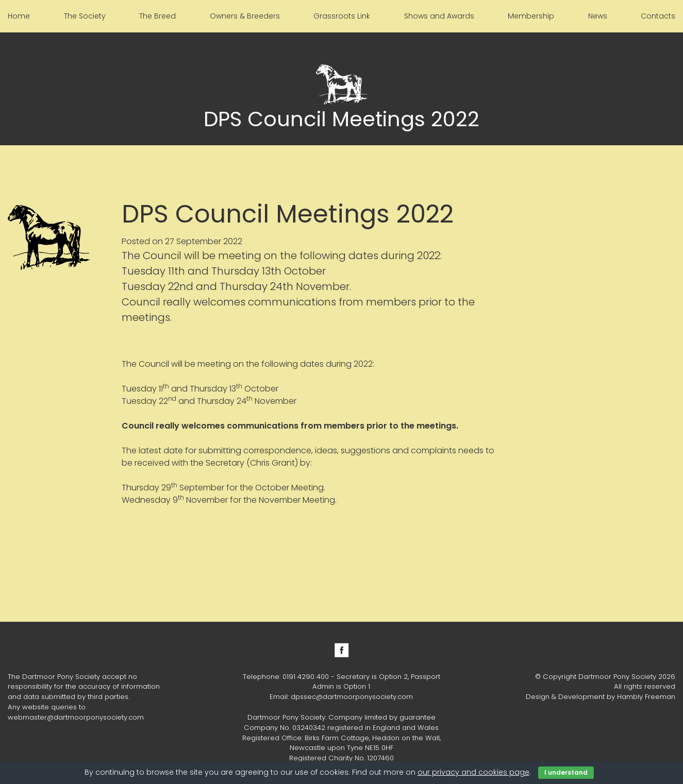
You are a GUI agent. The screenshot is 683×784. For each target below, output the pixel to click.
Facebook (342, 650)
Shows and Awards (439, 16)
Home (19, 16)
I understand (566, 772)
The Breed (157, 16)
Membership (531, 16)
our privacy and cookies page (473, 772)
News (598, 16)
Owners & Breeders (245, 16)
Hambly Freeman (646, 697)
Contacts (658, 16)
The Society (85, 16)
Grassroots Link (342, 16)
